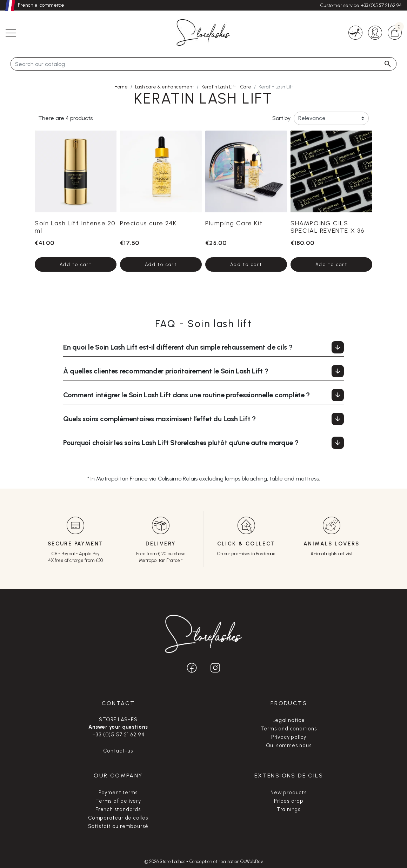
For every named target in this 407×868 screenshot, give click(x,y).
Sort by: (281, 118)
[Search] (203, 64)
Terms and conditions (289, 729)
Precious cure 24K (148, 223)
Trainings (289, 809)
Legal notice (289, 720)
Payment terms (118, 793)
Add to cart (76, 264)
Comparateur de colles (118, 818)
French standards (118, 809)
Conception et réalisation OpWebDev (226, 862)
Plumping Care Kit (234, 223)
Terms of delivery (118, 801)
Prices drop (289, 801)
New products (289, 793)
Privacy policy (289, 737)
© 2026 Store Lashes (165, 862)
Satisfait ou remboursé (118, 826)
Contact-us (118, 751)
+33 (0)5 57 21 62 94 (381, 5)
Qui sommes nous (289, 746)
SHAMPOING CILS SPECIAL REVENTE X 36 (328, 227)
